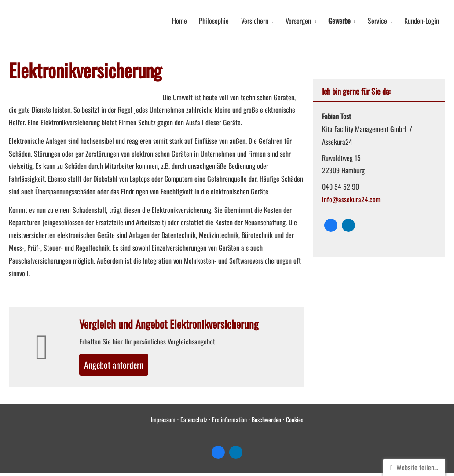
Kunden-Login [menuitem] (423, 20)
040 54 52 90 (340, 186)
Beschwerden (266, 423)
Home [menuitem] (189, 20)
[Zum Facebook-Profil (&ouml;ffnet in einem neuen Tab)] (331, 224)
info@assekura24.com (351, 198)
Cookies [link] (295, 423)
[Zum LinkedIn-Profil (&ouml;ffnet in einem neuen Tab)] (348, 224)
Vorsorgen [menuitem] (304, 20)
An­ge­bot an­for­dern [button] (120, 366)
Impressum (163, 423)
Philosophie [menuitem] (222, 20)
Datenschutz (194, 423)
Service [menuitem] (380, 20)
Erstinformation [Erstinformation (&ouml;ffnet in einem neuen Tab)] (229, 423)
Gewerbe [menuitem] (343, 20)
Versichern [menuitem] (261, 20)
